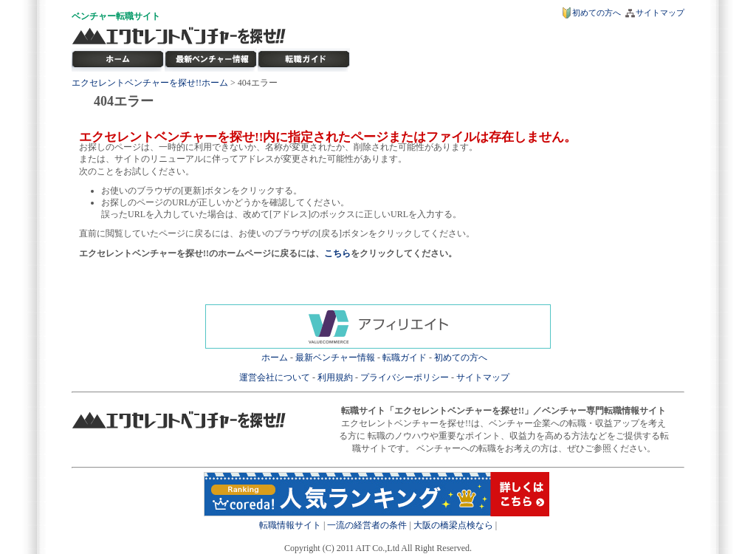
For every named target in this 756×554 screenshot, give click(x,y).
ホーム (275, 358)
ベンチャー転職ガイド (304, 60)
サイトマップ (660, 13)
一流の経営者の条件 (367, 525)
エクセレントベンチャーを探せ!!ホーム (150, 83)
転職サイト (138, 16)
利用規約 (335, 377)
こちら (337, 253)
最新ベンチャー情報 (211, 60)
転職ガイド (405, 358)
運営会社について (275, 377)
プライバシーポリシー (405, 377)
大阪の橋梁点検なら (453, 525)
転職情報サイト (290, 525)
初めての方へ (597, 13)
